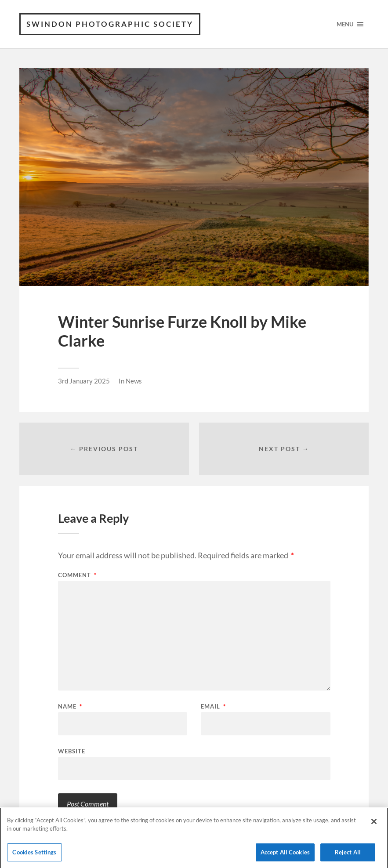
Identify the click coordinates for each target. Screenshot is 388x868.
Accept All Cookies (285, 854)
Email (213, 707)
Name (70, 707)
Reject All (348, 854)
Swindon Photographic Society (110, 24)
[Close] (374, 824)
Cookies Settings (34, 854)
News (134, 381)
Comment (77, 575)
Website (72, 751)
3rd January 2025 (84, 381)
